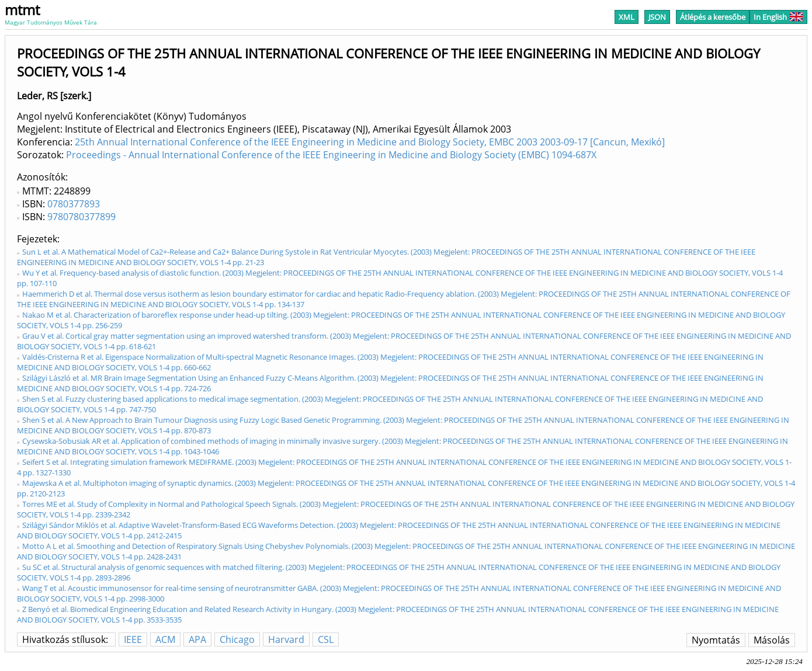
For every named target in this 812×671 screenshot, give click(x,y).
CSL (326, 639)
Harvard (286, 639)
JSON (657, 17)
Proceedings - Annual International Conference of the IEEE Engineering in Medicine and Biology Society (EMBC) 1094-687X (331, 155)
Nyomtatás (716, 640)
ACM (165, 639)
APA (197, 639)
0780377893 (74, 204)
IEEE (133, 639)
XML (627, 17)
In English (778, 17)
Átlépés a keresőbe (713, 17)
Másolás (772, 640)
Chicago (237, 639)
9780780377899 (81, 217)
